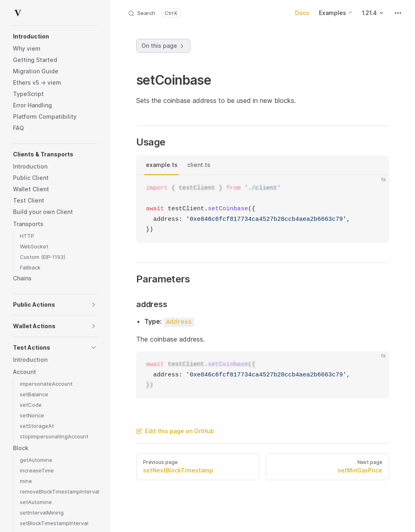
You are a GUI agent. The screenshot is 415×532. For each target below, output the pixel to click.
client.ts (199, 165)
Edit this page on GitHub (175, 431)
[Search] (154, 13)
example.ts (162, 165)
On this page (163, 46)
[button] (55, 36)
